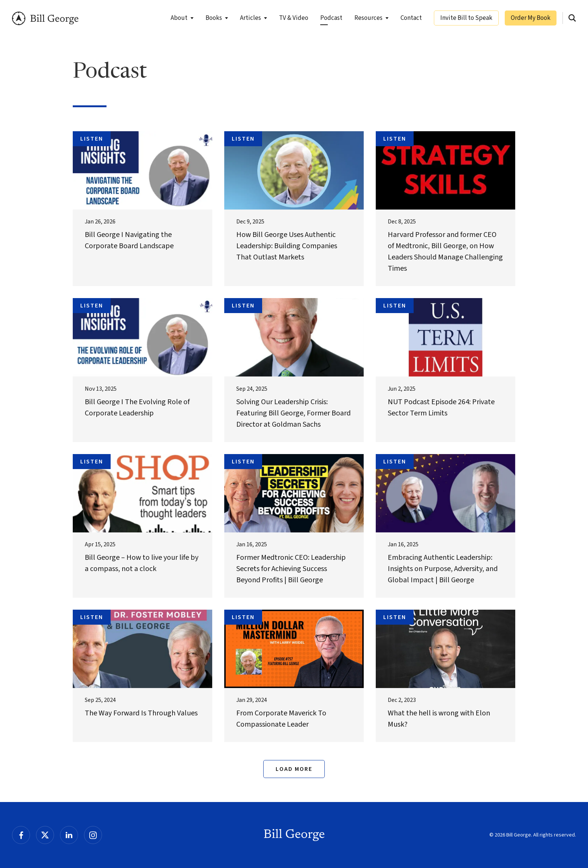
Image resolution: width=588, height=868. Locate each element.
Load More (294, 769)
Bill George (47, 19)
